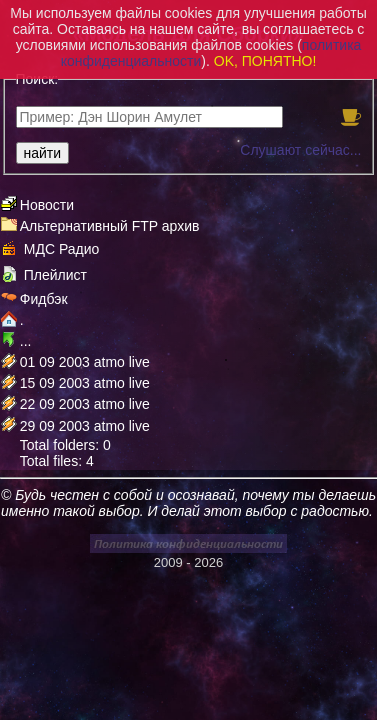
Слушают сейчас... (300, 150)
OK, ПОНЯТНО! (265, 61)
